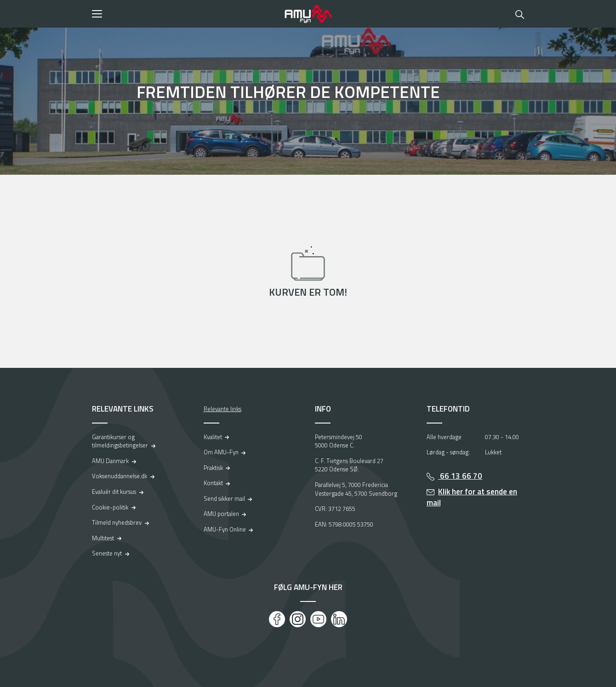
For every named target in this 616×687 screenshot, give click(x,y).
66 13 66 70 (460, 476)
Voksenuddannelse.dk (120, 476)
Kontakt (213, 483)
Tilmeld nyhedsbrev (117, 522)
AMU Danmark (110, 461)
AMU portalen (221, 514)
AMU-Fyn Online (225, 529)
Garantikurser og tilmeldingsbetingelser (120, 441)
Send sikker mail (224, 498)
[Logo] (308, 14)
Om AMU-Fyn (221, 452)
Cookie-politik (110, 507)
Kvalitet (213, 437)
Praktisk (213, 468)
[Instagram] (298, 619)
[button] (185, 14)
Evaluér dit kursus (114, 492)
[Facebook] (277, 619)
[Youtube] (318, 619)
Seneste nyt (107, 553)
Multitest (103, 538)
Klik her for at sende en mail (472, 497)
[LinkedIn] (339, 619)
